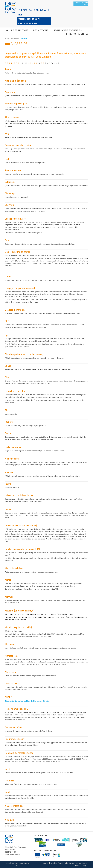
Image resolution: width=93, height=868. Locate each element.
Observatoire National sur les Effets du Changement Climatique (28, 701)
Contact (45, 863)
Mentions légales (57, 863)
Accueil (7, 38)
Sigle (85, 866)
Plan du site (69, 863)
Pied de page (15, 38)
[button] (21, 30)
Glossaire (77, 866)
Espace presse (82, 863)
